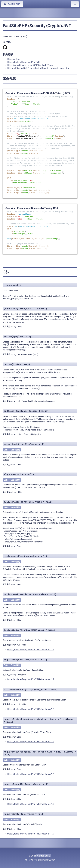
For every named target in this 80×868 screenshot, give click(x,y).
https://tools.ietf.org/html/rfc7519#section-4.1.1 (31, 650)
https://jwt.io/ (14, 59)
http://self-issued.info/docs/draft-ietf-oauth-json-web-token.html (38, 68)
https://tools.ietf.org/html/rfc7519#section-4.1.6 (31, 804)
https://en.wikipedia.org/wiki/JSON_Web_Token (30, 65)
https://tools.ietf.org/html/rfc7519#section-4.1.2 (31, 679)
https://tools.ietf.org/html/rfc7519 (24, 62)
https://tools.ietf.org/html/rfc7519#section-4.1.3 (31, 709)
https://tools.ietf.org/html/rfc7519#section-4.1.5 (31, 774)
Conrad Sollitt (44, 856)
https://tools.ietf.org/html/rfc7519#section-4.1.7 (31, 834)
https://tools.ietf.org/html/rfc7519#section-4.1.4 (31, 742)
